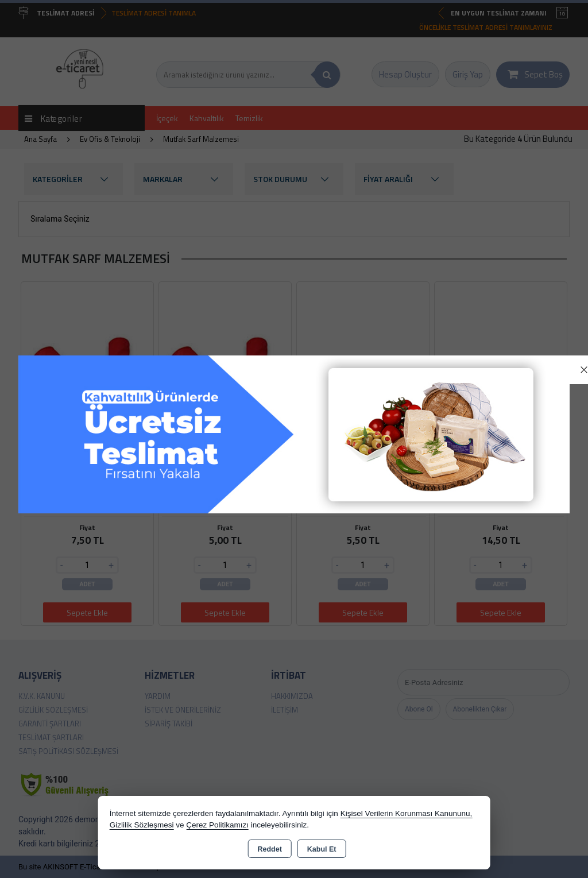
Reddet (269, 849)
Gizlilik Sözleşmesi (142, 825)
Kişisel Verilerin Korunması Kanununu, (407, 813)
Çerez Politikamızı (217, 825)
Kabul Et (322, 849)
